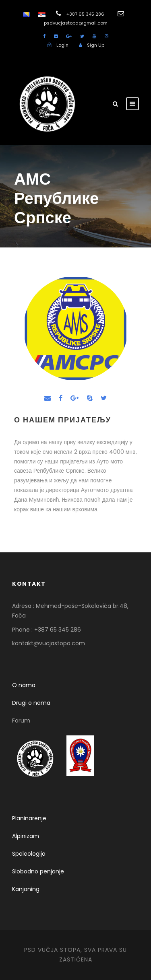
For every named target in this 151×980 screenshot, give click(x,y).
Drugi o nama (31, 703)
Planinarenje (29, 818)
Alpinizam (26, 836)
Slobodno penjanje (38, 871)
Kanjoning (26, 889)
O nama (24, 685)
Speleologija (29, 854)
